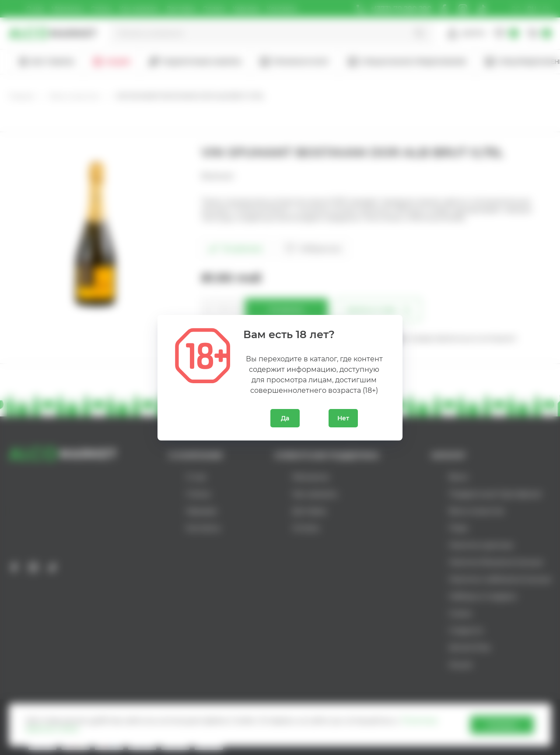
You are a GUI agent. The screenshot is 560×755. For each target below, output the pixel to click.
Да (285, 418)
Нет (343, 418)
